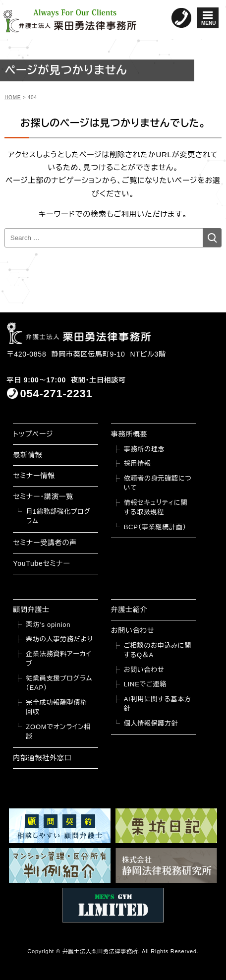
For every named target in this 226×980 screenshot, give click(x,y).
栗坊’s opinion (48, 625)
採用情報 (138, 463)
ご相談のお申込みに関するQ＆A (158, 650)
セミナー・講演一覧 (43, 496)
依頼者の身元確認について (158, 483)
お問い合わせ (133, 630)
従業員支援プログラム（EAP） (59, 683)
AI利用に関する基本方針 (158, 704)
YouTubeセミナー (41, 563)
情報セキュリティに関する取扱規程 (156, 508)
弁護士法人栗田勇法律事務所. (101, 951)
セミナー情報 (34, 476)
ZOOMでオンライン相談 (58, 732)
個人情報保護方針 (151, 723)
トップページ (33, 434)
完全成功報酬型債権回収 (56, 707)
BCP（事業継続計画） (155, 527)
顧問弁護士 (31, 610)
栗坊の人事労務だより (59, 639)
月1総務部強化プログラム (58, 517)
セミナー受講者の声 (45, 543)
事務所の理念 (144, 449)
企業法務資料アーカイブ (58, 659)
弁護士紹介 (129, 610)
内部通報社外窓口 (42, 758)
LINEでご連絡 (145, 684)
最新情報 (28, 455)
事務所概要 (129, 434)
